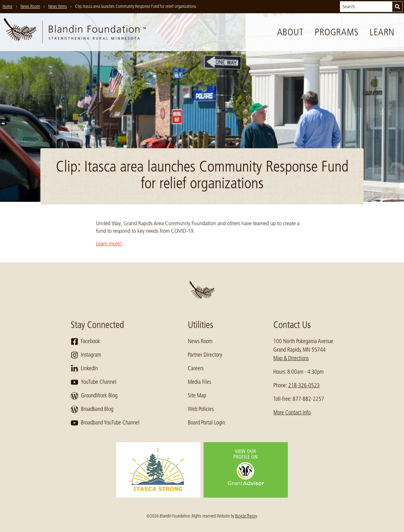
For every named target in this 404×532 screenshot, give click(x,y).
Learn (382, 32)
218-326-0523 (304, 385)
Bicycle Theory (246, 516)
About (290, 32)
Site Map (197, 395)
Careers (196, 368)
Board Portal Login (206, 423)
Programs (336, 32)
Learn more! (110, 243)
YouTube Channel (94, 382)
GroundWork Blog (94, 396)
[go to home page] (75, 32)
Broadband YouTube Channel (105, 423)
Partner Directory (205, 355)
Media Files (199, 382)
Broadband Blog (92, 409)
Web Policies (201, 409)
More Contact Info (292, 412)
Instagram (86, 355)
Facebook (85, 342)
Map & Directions (291, 358)
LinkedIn (84, 369)
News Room (200, 341)
